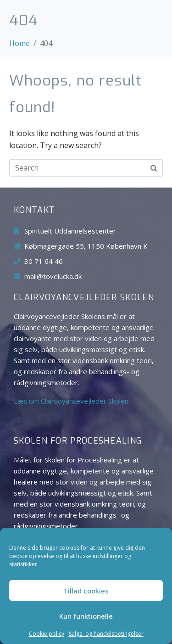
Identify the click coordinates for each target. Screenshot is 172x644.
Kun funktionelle (86, 616)
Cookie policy (47, 634)
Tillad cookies (86, 591)
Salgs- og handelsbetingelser (106, 634)
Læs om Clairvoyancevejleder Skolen (71, 401)
